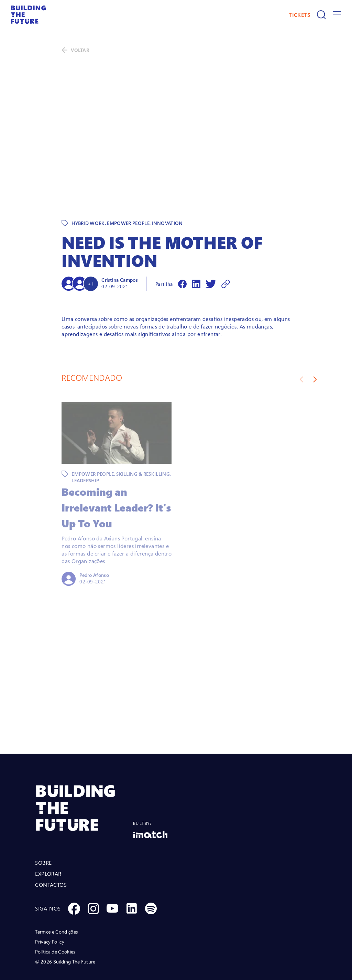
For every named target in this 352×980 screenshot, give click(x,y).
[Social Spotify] (151, 879)
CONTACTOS (51, 855)
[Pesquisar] (321, 15)
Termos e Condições (56, 902)
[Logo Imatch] (150, 805)
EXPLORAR (48, 844)
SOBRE (43, 833)
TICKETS (299, 15)
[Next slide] (315, 350)
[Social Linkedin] (132, 879)
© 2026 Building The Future (65, 932)
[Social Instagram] (93, 879)
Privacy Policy (49, 912)
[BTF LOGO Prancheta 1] (84, 779)
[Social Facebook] (74, 879)
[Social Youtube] (112, 879)
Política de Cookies (55, 922)
